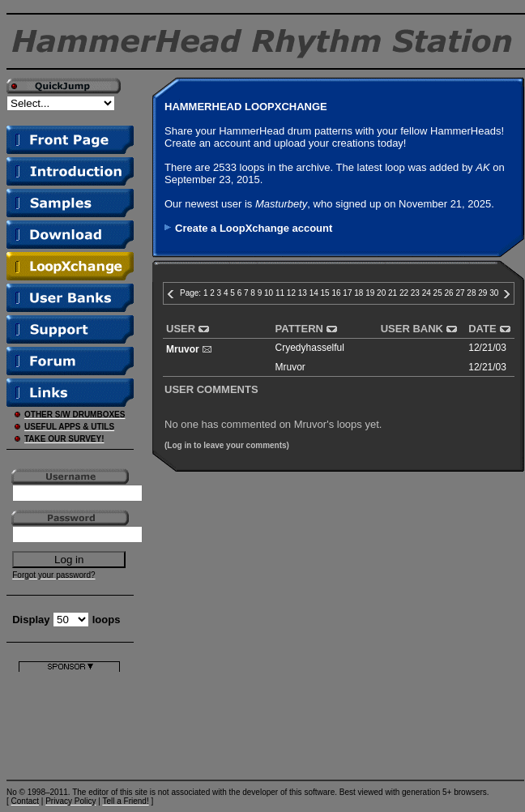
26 (449, 293)
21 (393, 293)
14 (314, 293)
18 (359, 293)
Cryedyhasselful (310, 348)
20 (381, 293)
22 (404, 293)
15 (325, 293)
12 (291, 293)
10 (269, 293)
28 (471, 293)
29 (482, 293)
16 (336, 293)
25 (438, 293)
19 (370, 293)
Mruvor (183, 349)
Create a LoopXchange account (254, 228)
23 (415, 293)
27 (460, 293)
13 (303, 293)
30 (494, 293)
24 (427, 293)
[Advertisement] (69, 722)
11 (280, 293)
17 (347, 293)
